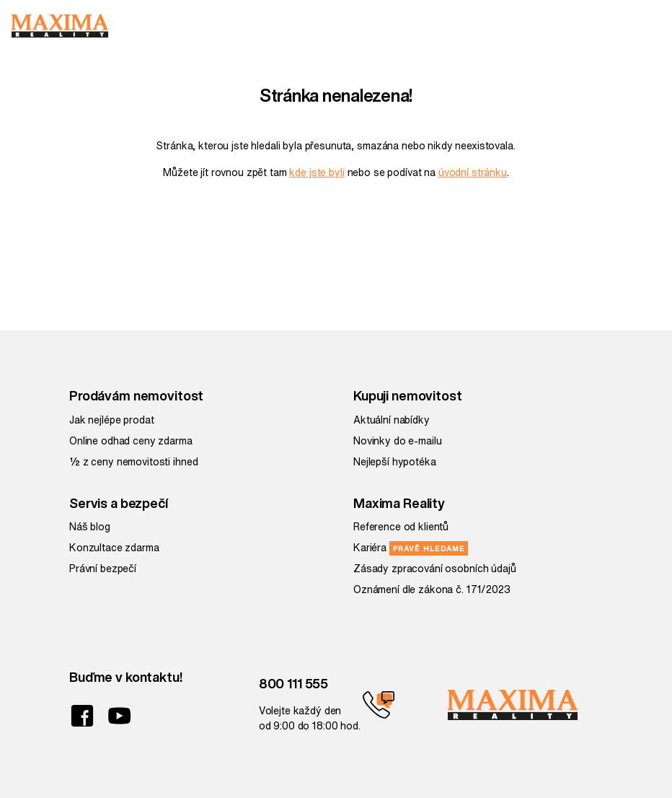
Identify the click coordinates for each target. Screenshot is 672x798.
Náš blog (90, 527)
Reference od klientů (401, 527)
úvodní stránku (473, 172)
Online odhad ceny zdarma (131, 441)
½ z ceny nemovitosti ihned (133, 462)
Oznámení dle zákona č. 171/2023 (432, 589)
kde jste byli (317, 172)
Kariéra (411, 548)
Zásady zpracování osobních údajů (435, 569)
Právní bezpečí (103, 569)
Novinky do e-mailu (397, 441)
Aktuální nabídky (392, 420)
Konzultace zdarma (114, 548)
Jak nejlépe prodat (111, 420)
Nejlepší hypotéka (395, 462)
